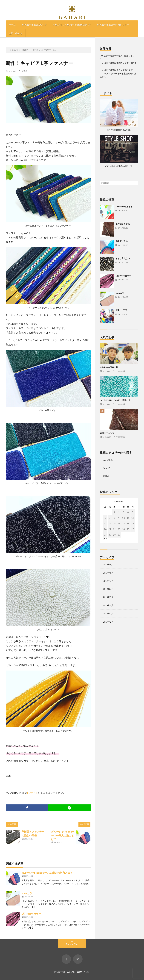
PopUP (106, 468)
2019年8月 (108, 573)
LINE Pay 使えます (124, 207)
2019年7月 (108, 581)
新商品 (25, 71)
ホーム (12, 25)
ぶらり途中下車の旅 (109, 367)
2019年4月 (108, 605)
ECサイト (32, 793)
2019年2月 (108, 622)
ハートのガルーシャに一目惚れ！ (115, 400)
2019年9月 (108, 565)
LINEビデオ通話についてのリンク (116, 70)
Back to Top (72, 944)
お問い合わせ (16, 33)
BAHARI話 (120, 371)
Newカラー (28, 893)
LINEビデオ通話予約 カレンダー (113, 25)
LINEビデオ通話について (35, 25)
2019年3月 (108, 614)
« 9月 (105, 539)
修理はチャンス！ (124, 224)
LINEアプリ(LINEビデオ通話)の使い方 (72, 25)
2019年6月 (108, 589)
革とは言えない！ (124, 258)
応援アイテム (122, 241)
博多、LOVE (121, 310)
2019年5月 (108, 597)
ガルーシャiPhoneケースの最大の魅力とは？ (63, 835)
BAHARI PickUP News (78, 972)
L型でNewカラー (31, 914)
